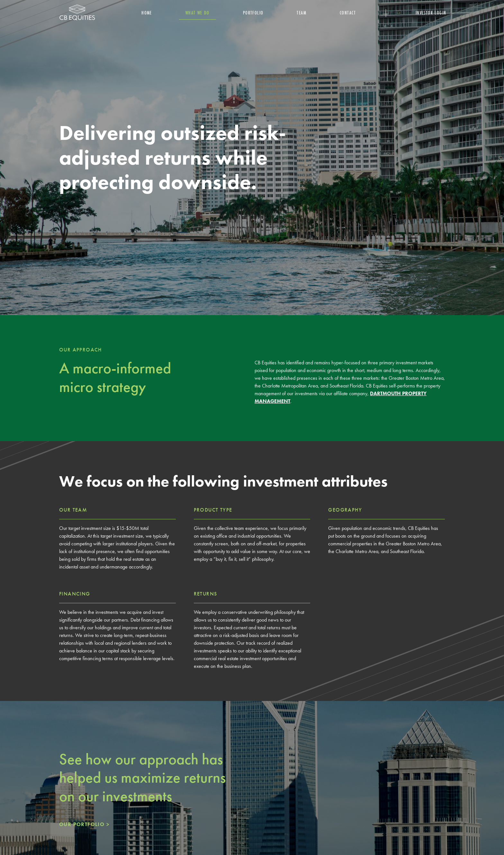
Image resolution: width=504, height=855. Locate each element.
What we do (198, 13)
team (301, 13)
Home (147, 13)
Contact (348, 13)
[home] (77, 13)
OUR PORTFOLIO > (84, 824)
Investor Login (431, 13)
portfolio (253, 13)
